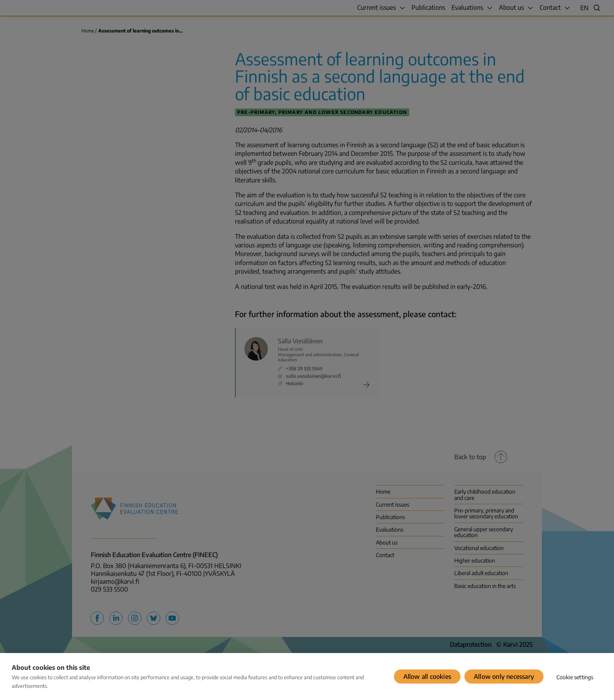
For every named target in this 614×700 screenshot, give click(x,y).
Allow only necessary (504, 677)
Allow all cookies (427, 677)
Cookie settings (575, 677)
